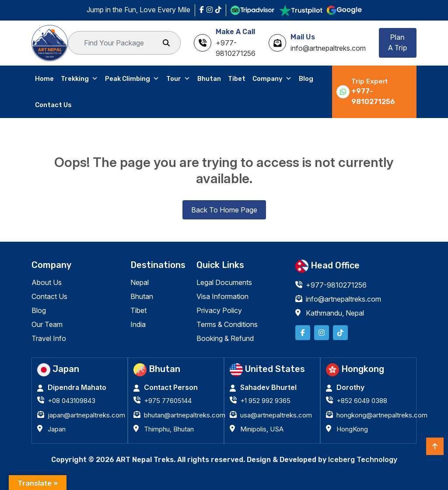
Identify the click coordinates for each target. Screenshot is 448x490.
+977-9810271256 (373, 96)
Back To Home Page (224, 210)
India (138, 324)
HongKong (352, 429)
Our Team (47, 324)
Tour (178, 79)
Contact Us (53, 105)
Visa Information (222, 296)
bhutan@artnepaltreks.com (185, 415)
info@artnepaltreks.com (343, 299)
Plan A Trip (397, 43)
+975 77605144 (168, 401)
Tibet (237, 79)
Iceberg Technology (363, 459)
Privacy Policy (219, 310)
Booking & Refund (225, 338)
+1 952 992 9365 (265, 401)
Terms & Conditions (227, 324)
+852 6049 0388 (362, 401)
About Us (47, 282)
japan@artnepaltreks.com (86, 415)
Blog (306, 79)
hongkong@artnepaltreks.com (382, 415)
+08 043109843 (72, 401)
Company (272, 79)
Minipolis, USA (262, 429)
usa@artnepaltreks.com (276, 415)
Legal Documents (224, 282)
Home (44, 79)
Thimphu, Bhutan (169, 429)
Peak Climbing (132, 79)
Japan (57, 429)
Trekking (79, 79)
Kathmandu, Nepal (335, 313)
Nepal (140, 282)
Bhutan (209, 79)
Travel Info (49, 338)
